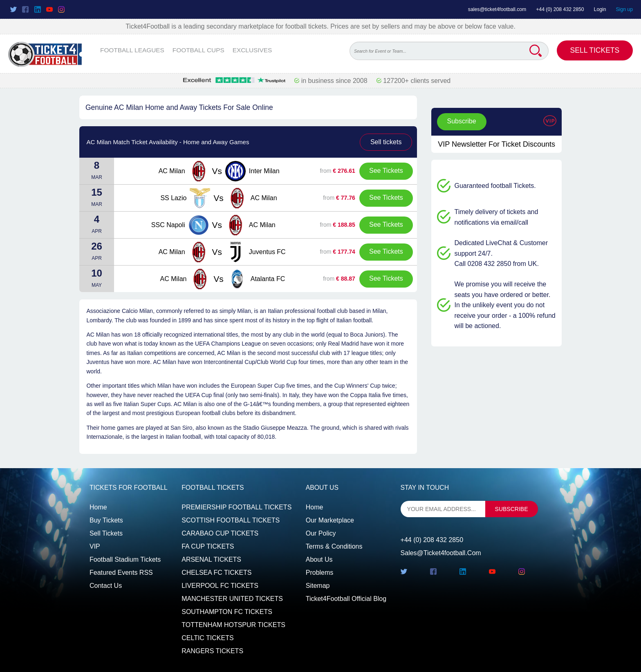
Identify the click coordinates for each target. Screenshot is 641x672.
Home (98, 507)
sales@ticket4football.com (497, 9)
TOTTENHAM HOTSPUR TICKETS (233, 625)
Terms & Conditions (334, 546)
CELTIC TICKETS (207, 638)
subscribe (512, 509)
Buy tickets (106, 520)
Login (600, 9)
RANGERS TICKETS (212, 651)
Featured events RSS (121, 573)
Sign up (624, 9)
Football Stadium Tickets (125, 559)
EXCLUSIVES (252, 50)
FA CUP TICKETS (208, 546)
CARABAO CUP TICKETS (220, 533)
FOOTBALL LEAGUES (132, 50)
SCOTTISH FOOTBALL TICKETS (231, 520)
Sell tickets (386, 142)
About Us (319, 559)
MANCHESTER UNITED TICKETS (232, 599)
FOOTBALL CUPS (198, 50)
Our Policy (321, 533)
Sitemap (318, 586)
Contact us (106, 586)
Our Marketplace (330, 520)
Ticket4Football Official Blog (346, 599)
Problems (320, 573)
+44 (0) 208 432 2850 (560, 9)
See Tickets (386, 171)
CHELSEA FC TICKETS (216, 573)
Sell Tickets (595, 50)
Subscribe (462, 121)
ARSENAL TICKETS (211, 559)
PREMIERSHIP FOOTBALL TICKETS (236, 507)
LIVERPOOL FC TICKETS (220, 586)
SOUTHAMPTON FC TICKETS (227, 612)
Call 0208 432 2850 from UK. (497, 264)
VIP (95, 546)
